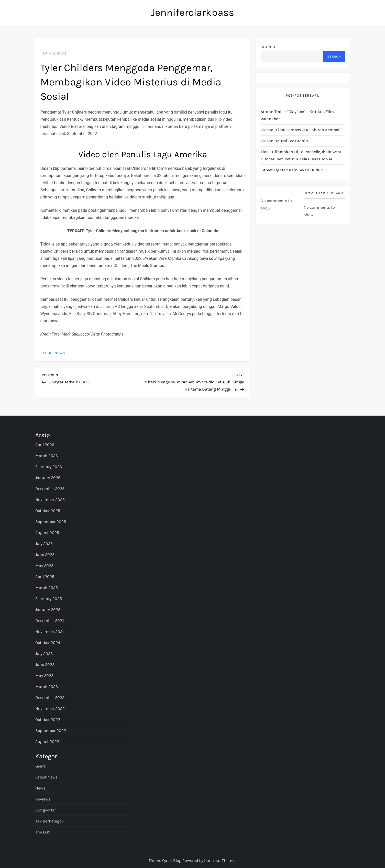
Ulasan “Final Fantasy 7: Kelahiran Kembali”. (302, 130)
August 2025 (47, 533)
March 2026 (47, 456)
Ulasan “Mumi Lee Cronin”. (285, 141)
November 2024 (50, 632)
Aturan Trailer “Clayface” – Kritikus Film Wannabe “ (297, 115)
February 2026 (49, 467)
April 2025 (45, 577)
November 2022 (50, 709)
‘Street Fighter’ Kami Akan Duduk (292, 170)
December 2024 (50, 621)
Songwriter (46, 810)
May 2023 (44, 676)
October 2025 (48, 511)
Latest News (53, 353)
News (40, 788)
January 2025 (48, 610)
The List (42, 832)
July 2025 (44, 544)
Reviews (43, 799)
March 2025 (47, 588)
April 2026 (45, 445)
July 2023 (44, 654)
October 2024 (48, 643)
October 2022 (48, 720)
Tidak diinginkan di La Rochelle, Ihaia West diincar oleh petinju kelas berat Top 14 (301, 155)
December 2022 (50, 698)
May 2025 (44, 566)
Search (268, 47)
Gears (41, 766)
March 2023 (47, 687)
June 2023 (45, 665)
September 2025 (51, 522)
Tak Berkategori (50, 821)
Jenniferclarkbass (192, 12)
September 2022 (51, 731)
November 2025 (50, 500)
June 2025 (45, 555)
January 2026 (48, 478)
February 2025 (49, 599)
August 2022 (47, 742)
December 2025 (50, 489)
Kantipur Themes (220, 860)
